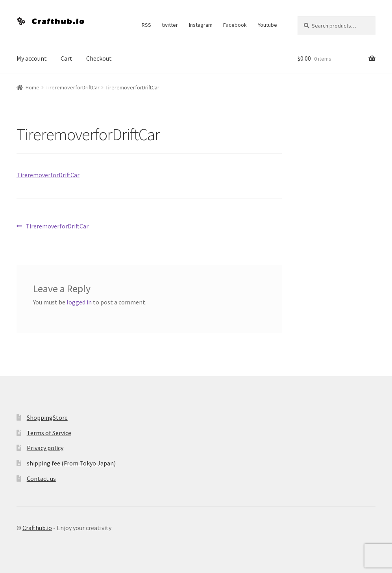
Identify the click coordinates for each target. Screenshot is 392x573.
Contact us (41, 478)
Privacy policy (45, 448)
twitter (170, 25)
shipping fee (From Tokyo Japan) (71, 463)
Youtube (267, 25)
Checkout (99, 58)
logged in (79, 302)
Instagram (201, 25)
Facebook (235, 25)
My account (32, 58)
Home (32, 87)
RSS (146, 25)
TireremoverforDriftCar (73, 87)
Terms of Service (49, 433)
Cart (67, 58)
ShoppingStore (47, 417)
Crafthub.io (37, 528)
